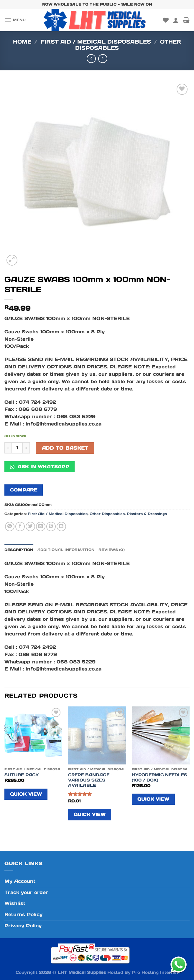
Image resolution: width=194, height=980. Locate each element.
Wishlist (15, 903)
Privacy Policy (23, 926)
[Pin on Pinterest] (51, 527)
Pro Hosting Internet (155, 972)
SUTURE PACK (22, 775)
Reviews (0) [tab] (112, 550)
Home (22, 42)
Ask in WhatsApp (40, 467)
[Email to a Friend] (41, 527)
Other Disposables (107, 514)
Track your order (26, 892)
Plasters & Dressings (147, 514)
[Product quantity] (17, 448)
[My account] (176, 20)
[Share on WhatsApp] (10, 527)
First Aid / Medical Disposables (96, 42)
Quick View (26, 794)
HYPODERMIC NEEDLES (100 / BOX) (160, 777)
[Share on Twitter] (30, 527)
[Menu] (15, 20)
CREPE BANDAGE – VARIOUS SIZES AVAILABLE (90, 780)
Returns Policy (23, 914)
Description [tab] (19, 550)
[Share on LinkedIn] (61, 527)
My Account (20, 881)
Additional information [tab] (66, 550)
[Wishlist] (166, 20)
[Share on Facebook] (20, 527)
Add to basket (65, 448)
